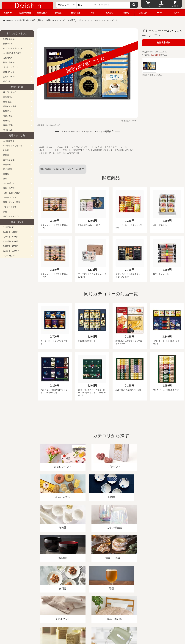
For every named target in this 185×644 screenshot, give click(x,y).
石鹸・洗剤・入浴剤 (12, 193)
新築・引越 (76, 13)
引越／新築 (8, 116)
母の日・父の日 (10, 92)
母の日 (160, 13)
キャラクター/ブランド (13, 146)
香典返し (109, 13)
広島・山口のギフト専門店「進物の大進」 (93, 625)
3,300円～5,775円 (11, 246)
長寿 (92, 13)
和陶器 (6, 150)
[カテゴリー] (66, 5)
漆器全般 (7, 165)
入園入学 (143, 13)
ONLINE (10, 20)
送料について (9, 72)
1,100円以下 (8, 227)
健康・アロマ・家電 (12, 202)
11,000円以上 (9, 256)
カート (148, 6)
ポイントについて (11, 81)
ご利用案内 (8, 58)
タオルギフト (9, 183)
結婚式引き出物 (10, 106)
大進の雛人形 (93, 629)
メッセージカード (11, 67)
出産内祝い (8, 13)
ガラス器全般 (9, 160)
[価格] (87, 5)
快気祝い (59, 13)
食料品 (6, 174)
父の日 (177, 13)
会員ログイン (9, 44)
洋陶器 (6, 155)
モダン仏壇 (8, 130)
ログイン (161, 6)
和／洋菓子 (8, 169)
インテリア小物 (10, 207)
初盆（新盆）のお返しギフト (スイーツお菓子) (54, 20)
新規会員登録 (9, 39)
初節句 (126, 13)
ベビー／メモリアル (12, 216)
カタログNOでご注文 (12, 53)
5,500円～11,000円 (11, 251)
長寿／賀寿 (8, 125)
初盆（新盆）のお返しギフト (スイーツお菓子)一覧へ (63, 171)
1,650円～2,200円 (11, 237)
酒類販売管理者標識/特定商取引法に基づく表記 (56, 608)
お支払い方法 (9, 77)
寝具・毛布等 (9, 188)
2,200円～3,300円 (11, 241)
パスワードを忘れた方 (13, 48)
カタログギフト (10, 141)
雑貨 (5, 212)
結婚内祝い (42, 13)
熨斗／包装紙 (9, 62)
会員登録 (175, 6)
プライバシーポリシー (93, 608)
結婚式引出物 (25, 13)
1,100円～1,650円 (11, 232)
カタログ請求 (114, 608)
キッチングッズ (10, 198)
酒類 (5, 179)
